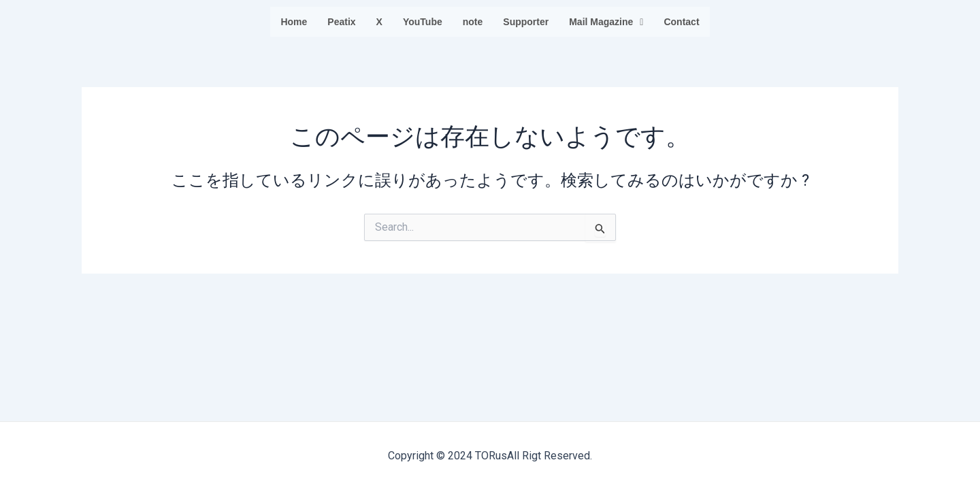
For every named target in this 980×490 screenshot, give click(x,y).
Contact (681, 22)
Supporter (526, 22)
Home (294, 22)
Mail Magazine (606, 22)
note (473, 22)
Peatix (341, 22)
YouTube (423, 22)
